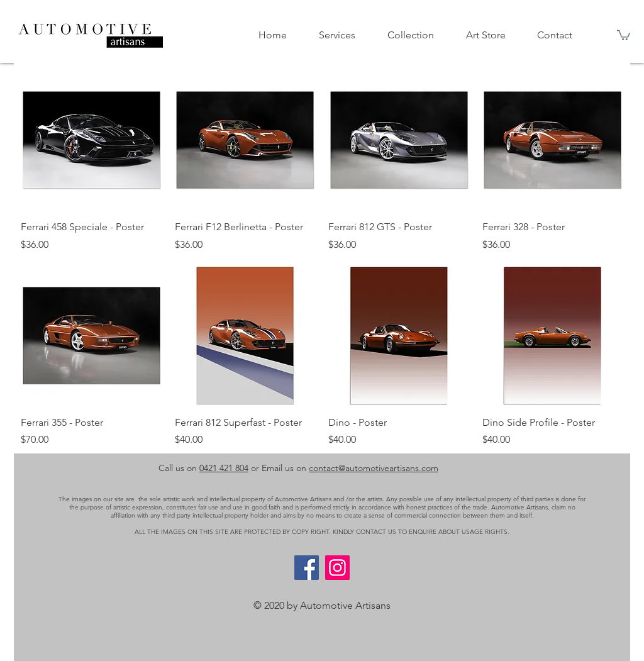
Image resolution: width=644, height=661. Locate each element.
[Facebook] (307, 568)
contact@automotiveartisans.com (374, 468)
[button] (624, 35)
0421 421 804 (224, 468)
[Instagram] (337, 568)
